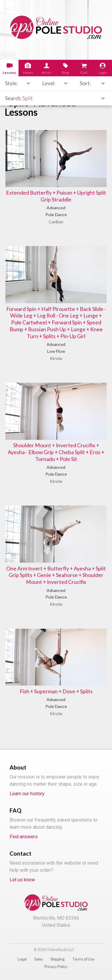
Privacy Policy (56, 967)
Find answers (24, 837)
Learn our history (27, 794)
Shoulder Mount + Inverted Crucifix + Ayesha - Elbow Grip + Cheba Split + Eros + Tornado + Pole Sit (56, 452)
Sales (39, 959)
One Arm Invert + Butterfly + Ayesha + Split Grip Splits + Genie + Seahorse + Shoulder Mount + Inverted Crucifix (56, 575)
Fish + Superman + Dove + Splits (56, 691)
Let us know (22, 880)
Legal (22, 959)
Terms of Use (83, 959)
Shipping (57, 959)
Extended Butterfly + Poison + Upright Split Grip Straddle (56, 196)
